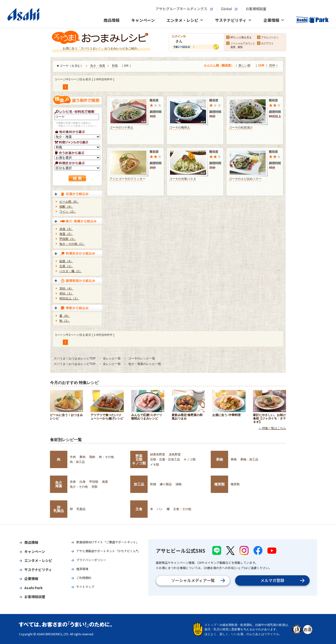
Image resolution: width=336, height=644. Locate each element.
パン (160, 509)
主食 (139, 509)
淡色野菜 (175, 454)
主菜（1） (66, 266)
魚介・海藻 (98, 66)
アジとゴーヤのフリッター (127, 179)
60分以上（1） (69, 298)
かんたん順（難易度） (219, 66)
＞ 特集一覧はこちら (272, 428)
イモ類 (155, 465)
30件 (272, 66)
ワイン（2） (68, 212)
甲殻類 (94, 482)
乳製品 (81, 509)
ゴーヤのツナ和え (122, 128)
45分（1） (66, 293)
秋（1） (65, 321)
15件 (261, 66)
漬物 (178, 484)
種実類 (219, 484)
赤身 (73, 482)
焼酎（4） (66, 207)
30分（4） (66, 289)
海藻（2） (66, 234)
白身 (83, 482)
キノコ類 (190, 459)
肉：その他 (106, 457)
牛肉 (73, 457)
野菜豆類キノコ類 (139, 460)
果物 (219, 459)
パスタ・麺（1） (71, 271)
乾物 (153, 484)
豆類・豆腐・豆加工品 (165, 459)
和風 (115, 66)
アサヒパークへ (270, 38)
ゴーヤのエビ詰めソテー (245, 179)
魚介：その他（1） (72, 244)
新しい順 (245, 66)
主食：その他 (182, 509)
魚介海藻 (59, 484)
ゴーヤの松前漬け (241, 128)
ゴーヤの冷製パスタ (183, 179)
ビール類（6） (69, 202)
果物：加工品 (249, 459)
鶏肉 (92, 457)
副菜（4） (66, 261)
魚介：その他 (79, 487)
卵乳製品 (59, 509)
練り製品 (166, 484)
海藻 (105, 482)
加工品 (139, 484)
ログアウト (267, 44)
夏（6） (65, 316)
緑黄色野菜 (158, 454)
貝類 (94, 487)
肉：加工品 (77, 462)
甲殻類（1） (68, 239)
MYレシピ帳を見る (241, 38)
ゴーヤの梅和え (180, 128)
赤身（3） (66, 229)
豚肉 (83, 457)
